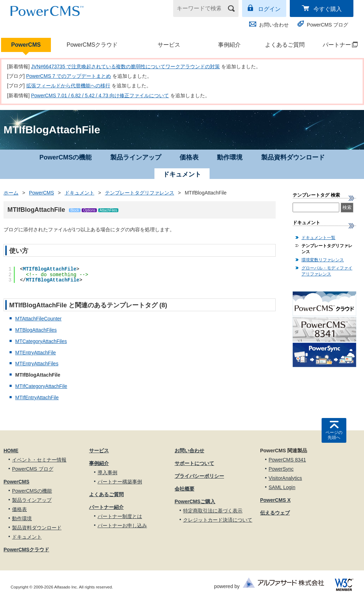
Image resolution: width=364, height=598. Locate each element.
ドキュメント (80, 193)
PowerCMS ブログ (327, 25)
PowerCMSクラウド (92, 45)
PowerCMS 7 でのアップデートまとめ (69, 76)
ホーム (11, 193)
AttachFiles (108, 210)
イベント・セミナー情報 (39, 460)
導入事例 (107, 472)
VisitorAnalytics (285, 478)
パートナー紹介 (106, 507)
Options (89, 210)
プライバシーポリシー (199, 476)
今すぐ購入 (328, 9)
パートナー (337, 45)
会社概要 (184, 489)
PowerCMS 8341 (287, 460)
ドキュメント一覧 (318, 238)
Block (75, 210)
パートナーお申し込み (122, 526)
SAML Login (282, 487)
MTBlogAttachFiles (36, 330)
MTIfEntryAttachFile (37, 397)
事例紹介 (229, 45)
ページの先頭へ (334, 435)
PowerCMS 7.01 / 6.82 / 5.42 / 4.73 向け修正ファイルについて (100, 95)
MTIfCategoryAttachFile (41, 386)
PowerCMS (26, 45)
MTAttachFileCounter (38, 319)
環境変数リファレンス (323, 260)
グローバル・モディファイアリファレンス (327, 271)
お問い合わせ (274, 25)
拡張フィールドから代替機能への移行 (68, 86)
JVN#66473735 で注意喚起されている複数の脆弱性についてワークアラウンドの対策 (125, 66)
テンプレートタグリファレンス (140, 193)
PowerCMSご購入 (195, 501)
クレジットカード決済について (218, 520)
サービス (169, 45)
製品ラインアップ (136, 157)
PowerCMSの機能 (65, 157)
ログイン (269, 9)
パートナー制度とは (120, 516)
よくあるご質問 (285, 45)
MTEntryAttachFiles (37, 364)
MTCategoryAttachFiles (41, 341)
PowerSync (281, 469)
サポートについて (194, 463)
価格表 (189, 157)
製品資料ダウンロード (293, 157)
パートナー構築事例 (120, 482)
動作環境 (230, 157)
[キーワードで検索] (201, 8)
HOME (11, 451)
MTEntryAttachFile (36, 353)
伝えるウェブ (275, 513)
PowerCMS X (275, 500)
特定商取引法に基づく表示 (213, 511)
